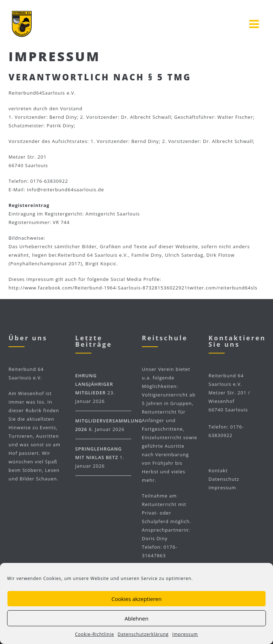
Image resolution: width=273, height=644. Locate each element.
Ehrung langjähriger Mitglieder (94, 384)
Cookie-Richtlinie (95, 634)
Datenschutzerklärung (143, 634)
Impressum (185, 634)
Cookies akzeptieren (137, 599)
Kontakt (218, 470)
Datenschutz (224, 479)
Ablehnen (137, 618)
